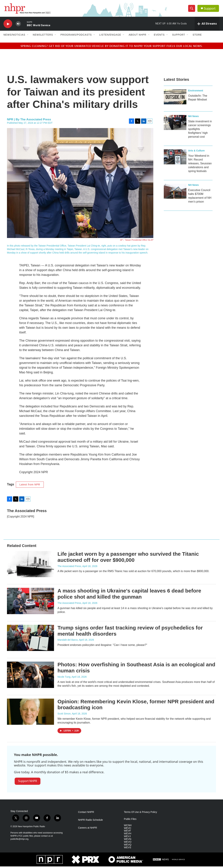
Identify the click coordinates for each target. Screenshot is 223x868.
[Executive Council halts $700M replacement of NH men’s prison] (175, 193)
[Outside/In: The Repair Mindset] (175, 98)
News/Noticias (14, 36)
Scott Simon (64, 715)
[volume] (18, 25)
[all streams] (207, 25)
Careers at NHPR (88, 829)
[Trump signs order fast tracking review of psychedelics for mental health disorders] (30, 639)
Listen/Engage (110, 36)
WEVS (127, 849)
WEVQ (128, 846)
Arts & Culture (196, 152)
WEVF (127, 832)
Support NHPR (28, 783)
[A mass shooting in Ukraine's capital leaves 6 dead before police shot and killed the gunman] (30, 602)
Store (197, 36)
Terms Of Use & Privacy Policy (140, 814)
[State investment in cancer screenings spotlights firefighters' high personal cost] (175, 124)
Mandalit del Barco (68, 641)
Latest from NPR (30, 486)
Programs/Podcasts (76, 36)
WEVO (128, 843)
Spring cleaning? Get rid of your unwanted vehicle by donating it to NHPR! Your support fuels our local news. (112, 47)
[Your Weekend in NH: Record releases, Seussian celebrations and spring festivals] (175, 158)
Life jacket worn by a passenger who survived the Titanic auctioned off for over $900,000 (128, 558)
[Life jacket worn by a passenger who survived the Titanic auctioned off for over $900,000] (30, 566)
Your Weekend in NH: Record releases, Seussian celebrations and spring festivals (200, 165)
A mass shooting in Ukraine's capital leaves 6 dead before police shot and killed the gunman (129, 595)
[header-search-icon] (192, 9)
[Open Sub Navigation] (28, 36)
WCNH (128, 827)
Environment (196, 92)
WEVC (128, 830)
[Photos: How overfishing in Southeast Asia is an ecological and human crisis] (30, 676)
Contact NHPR (86, 814)
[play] (8, 25)
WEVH (128, 835)
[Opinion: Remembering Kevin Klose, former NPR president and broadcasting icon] (30, 713)
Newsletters (43, 36)
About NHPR (137, 36)
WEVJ (127, 838)
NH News (193, 118)
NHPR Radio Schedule (90, 822)
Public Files (130, 821)
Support (210, 9)
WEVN (128, 841)
